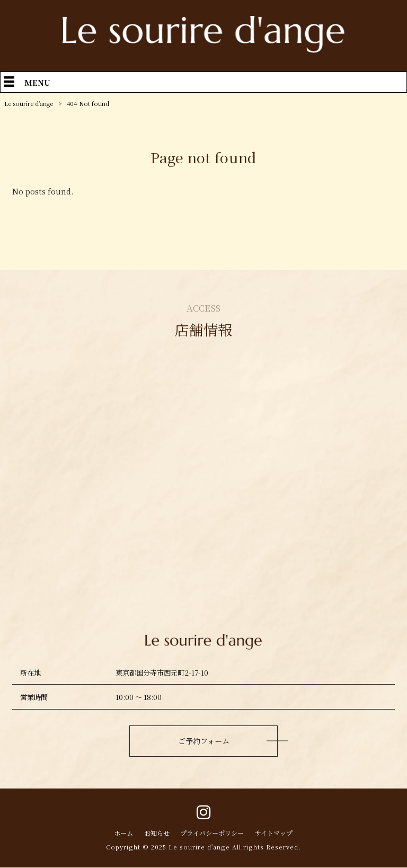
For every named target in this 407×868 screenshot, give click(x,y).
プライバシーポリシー (213, 833)
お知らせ (153, 833)
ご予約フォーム (203, 741)
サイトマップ (278, 833)
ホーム (118, 833)
